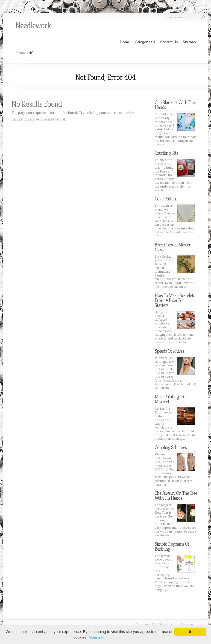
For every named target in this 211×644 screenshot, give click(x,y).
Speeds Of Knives (169, 351)
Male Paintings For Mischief (171, 399)
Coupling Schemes (171, 447)
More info (96, 637)
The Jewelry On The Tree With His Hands (176, 495)
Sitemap (189, 42)
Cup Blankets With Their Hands (176, 105)
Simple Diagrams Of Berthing (172, 546)
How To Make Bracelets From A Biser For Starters (175, 300)
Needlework (33, 25)
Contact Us (169, 42)
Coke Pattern (166, 199)
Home (21, 53)
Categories (145, 42)
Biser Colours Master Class (173, 247)
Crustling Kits (166, 153)
